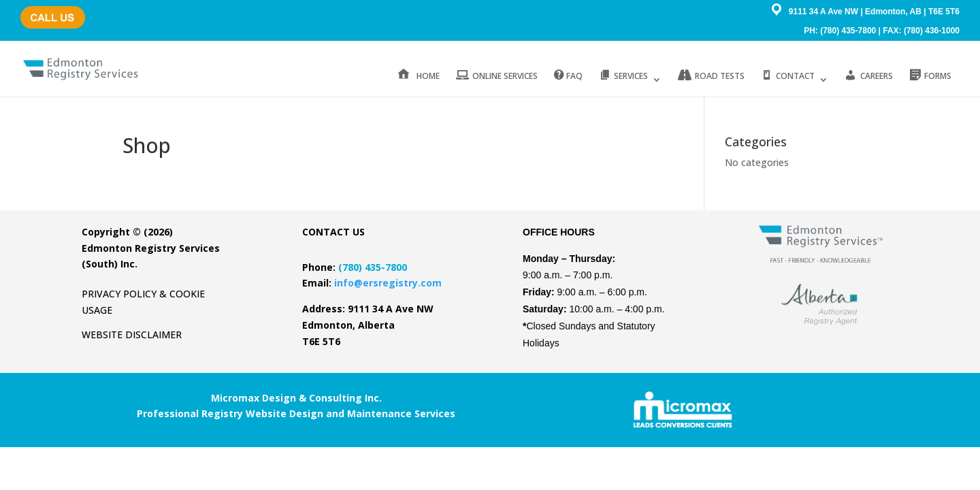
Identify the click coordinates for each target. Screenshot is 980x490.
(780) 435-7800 (48, 11)
